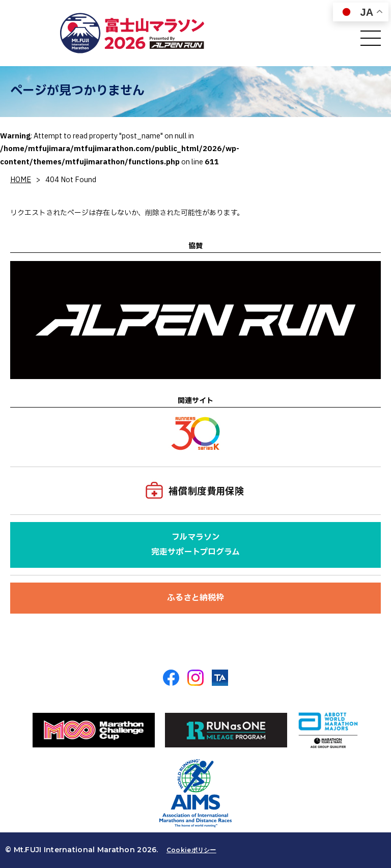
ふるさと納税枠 (195, 598)
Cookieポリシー (191, 850)
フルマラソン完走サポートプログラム (195, 545)
